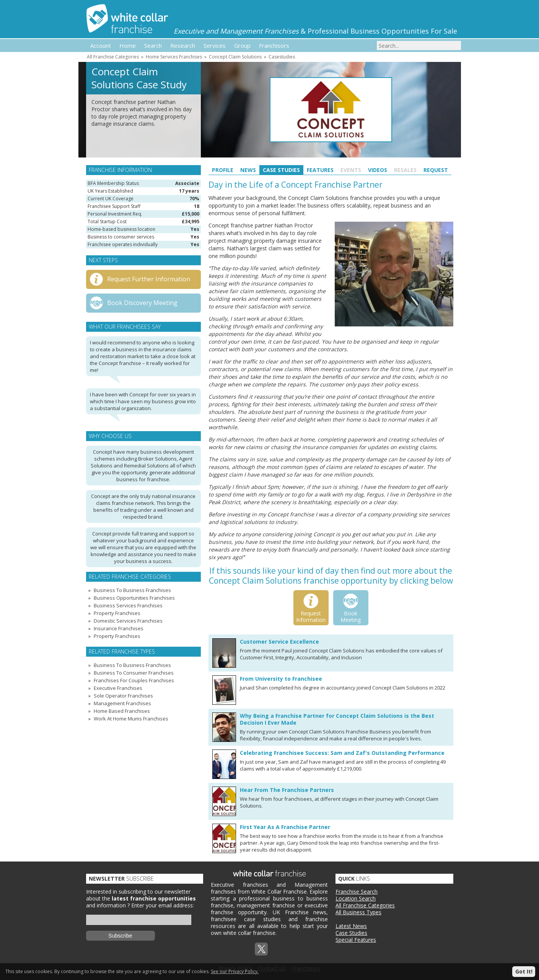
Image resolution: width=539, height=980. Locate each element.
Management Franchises (122, 703)
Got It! (524, 971)
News (248, 170)
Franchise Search (357, 892)
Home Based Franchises (122, 711)
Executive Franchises (118, 688)
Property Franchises (117, 613)
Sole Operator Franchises (123, 696)
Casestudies (282, 57)
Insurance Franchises (119, 628)
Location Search (356, 898)
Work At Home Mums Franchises (131, 719)
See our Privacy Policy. (235, 971)
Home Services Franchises (174, 57)
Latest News (351, 926)
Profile (223, 170)
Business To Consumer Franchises (134, 673)
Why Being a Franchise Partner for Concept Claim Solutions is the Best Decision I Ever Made (337, 719)
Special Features (356, 940)
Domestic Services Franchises (128, 621)
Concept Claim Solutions (235, 57)
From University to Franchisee (281, 679)
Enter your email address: (163, 905)
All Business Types (358, 912)
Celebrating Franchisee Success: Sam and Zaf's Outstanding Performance (342, 753)
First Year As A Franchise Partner (285, 827)
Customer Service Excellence (279, 642)
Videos (378, 170)
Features (320, 170)
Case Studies (281, 170)
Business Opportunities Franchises (134, 598)
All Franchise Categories (113, 57)
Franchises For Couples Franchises (134, 680)
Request (436, 170)
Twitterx (261, 949)
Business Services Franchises (128, 605)
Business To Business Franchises (132, 590)
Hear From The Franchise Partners (287, 790)
